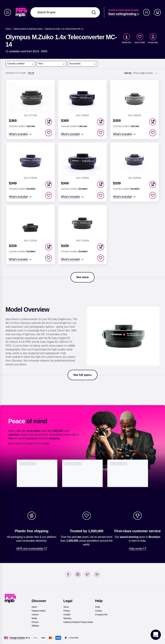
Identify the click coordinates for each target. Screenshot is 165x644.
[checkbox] (140, 37)
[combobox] (65, 12)
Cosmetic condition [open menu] (20, 64)
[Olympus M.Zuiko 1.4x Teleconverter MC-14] (64, 29)
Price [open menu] (52, 64)
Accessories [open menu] (83, 64)
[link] (22, 12)
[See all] (31, 73)
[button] (49, 122)
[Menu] (8, 12)
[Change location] (17, 638)
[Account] (146, 12)
